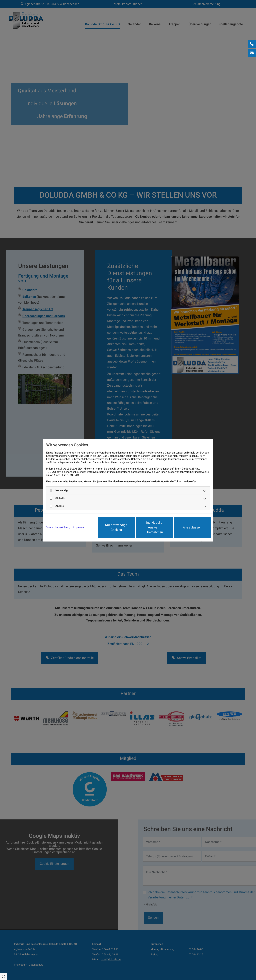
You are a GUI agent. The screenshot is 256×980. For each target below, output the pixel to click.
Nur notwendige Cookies (116, 527)
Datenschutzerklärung (58, 527)
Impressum (79, 527)
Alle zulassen (192, 527)
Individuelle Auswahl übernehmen (154, 527)
